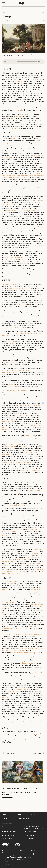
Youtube (33, 850)
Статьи (5, 818)
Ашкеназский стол (30, 832)
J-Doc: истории (29, 835)
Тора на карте (7, 839)
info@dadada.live (36, 854)
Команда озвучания (23, 818)
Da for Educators (29, 839)
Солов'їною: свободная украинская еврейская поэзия (33, 827)
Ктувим (33, 815)
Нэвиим (19, 815)
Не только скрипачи (9, 835)
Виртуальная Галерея (9, 832)
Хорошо (8, 865)
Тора (4, 815)
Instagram (5, 850)
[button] (23, 20)
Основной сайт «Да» (9, 827)
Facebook (20, 850)
